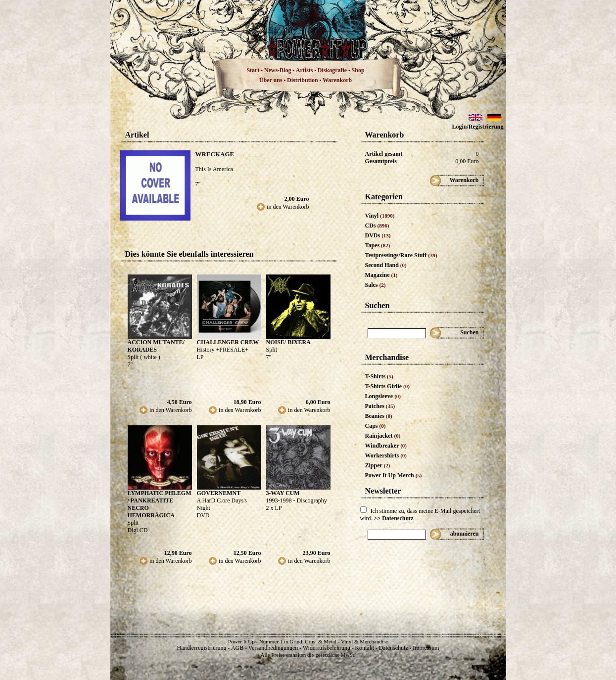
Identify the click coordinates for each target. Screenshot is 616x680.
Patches (380, 406)
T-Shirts (379, 376)
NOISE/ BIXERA (288, 342)
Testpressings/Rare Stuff (401, 255)
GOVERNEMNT (219, 493)
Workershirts (386, 455)
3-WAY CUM (283, 493)
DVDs (378, 235)
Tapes (378, 245)
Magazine (381, 275)
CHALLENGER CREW (228, 342)
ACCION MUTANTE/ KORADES (156, 346)
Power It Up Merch (394, 475)
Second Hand (386, 265)
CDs (377, 226)
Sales (376, 285)
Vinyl (380, 216)
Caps (376, 426)
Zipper (378, 465)
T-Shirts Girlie (387, 386)
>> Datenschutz (394, 518)
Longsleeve (383, 396)
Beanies (379, 416)
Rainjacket (383, 436)
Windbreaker (386, 446)
